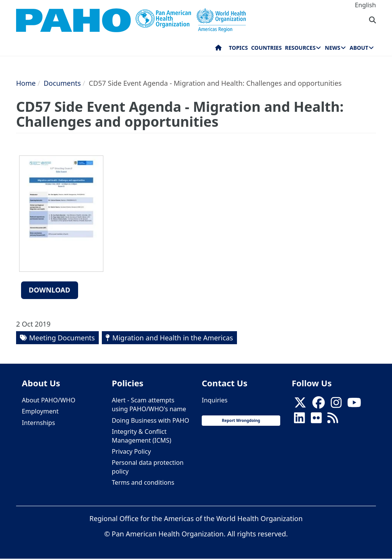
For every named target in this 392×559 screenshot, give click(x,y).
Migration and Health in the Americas (172, 338)
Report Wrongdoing (241, 420)
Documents (62, 83)
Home (26, 83)
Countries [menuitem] (266, 48)
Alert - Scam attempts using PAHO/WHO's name (149, 405)
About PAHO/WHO (49, 400)
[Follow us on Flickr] (316, 420)
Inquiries (215, 400)
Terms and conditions (143, 482)
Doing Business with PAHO (150, 420)
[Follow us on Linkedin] (299, 420)
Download (50, 290)
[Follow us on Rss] (333, 420)
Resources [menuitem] (300, 48)
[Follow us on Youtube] (354, 405)
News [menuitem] (333, 48)
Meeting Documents (62, 338)
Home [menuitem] (218, 49)
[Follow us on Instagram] (336, 405)
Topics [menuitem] (238, 48)
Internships (38, 423)
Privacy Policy (131, 451)
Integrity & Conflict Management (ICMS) (141, 436)
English (365, 5)
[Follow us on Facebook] (318, 405)
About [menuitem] (359, 48)
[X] (300, 405)
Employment (40, 411)
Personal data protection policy (148, 467)
